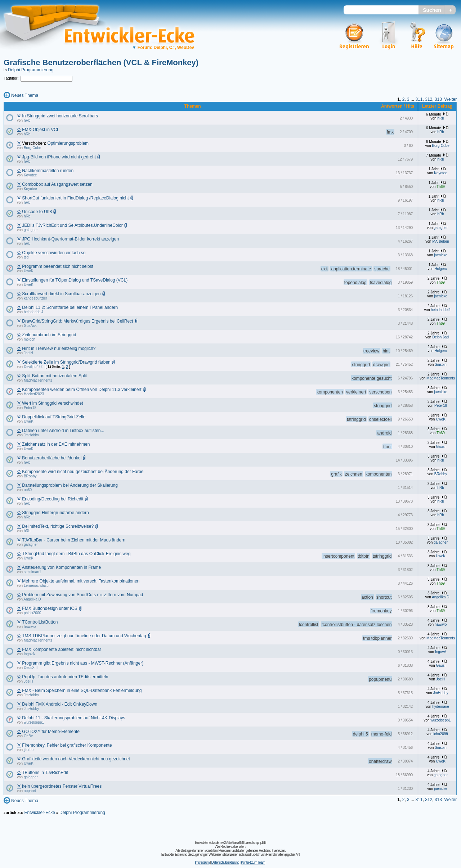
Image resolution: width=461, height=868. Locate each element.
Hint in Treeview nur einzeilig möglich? (59, 348)
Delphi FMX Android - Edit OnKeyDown (60, 704)
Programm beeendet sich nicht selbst (57, 266)
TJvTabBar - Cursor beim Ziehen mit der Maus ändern (74, 540)
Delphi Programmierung (31, 70)
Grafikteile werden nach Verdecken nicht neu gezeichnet (76, 759)
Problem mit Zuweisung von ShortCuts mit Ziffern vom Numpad (82, 595)
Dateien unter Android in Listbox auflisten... (63, 431)
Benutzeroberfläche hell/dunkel (52, 458)
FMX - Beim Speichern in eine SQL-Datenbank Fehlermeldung (82, 691)
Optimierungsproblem (68, 143)
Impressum (202, 862)
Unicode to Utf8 (37, 212)
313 (438, 99)
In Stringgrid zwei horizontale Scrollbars (60, 116)
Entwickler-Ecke (39, 813)
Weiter (451, 99)
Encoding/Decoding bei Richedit (53, 499)
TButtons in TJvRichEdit (45, 773)
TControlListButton (40, 622)
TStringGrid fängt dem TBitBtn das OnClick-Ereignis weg (76, 554)
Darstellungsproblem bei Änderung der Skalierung (70, 485)
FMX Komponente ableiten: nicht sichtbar (61, 649)
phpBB (262, 843)
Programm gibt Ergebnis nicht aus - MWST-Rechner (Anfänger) (83, 663)
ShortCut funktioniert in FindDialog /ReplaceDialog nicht (75, 198)
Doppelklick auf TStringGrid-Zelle (54, 417)
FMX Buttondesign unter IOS (50, 608)
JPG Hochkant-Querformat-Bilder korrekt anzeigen (70, 239)
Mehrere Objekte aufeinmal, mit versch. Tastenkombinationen (81, 581)
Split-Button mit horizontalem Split (54, 376)
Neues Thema (25, 95)
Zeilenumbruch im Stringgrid (49, 335)
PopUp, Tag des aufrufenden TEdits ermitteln (65, 677)
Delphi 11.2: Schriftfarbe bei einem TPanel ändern (70, 307)
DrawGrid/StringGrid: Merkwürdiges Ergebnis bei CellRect (77, 321)
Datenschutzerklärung (225, 862)
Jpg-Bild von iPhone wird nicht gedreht (59, 157)
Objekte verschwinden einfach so (54, 253)
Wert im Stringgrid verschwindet (52, 403)
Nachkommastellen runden (48, 171)
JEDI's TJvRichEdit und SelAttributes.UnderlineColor (72, 225)
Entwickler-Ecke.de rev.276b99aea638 (219, 843)
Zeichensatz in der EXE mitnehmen (56, 444)
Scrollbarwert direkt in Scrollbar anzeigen (61, 294)
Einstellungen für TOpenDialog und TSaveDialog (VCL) (75, 280)
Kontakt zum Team (253, 862)
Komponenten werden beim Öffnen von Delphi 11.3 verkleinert (82, 390)
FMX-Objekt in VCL (41, 130)
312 (429, 99)
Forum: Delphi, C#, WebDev (163, 48)
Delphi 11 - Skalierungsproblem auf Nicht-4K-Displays (73, 718)
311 (419, 99)
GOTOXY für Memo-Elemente (51, 732)
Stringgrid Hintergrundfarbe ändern (55, 513)
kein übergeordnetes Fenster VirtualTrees (62, 786)
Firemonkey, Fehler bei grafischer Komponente (67, 745)
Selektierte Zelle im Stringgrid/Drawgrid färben (66, 362)
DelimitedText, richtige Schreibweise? (58, 526)
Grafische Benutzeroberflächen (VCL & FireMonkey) (101, 62)
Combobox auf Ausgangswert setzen (57, 184)
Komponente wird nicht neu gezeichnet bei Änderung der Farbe (83, 472)
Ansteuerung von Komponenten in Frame (61, 567)
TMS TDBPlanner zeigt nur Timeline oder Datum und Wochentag (84, 636)
